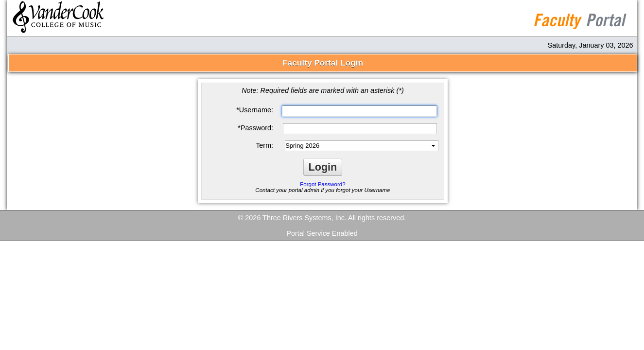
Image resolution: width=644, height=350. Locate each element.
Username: (255, 110)
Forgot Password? (322, 184)
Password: (255, 128)
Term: (264, 145)
